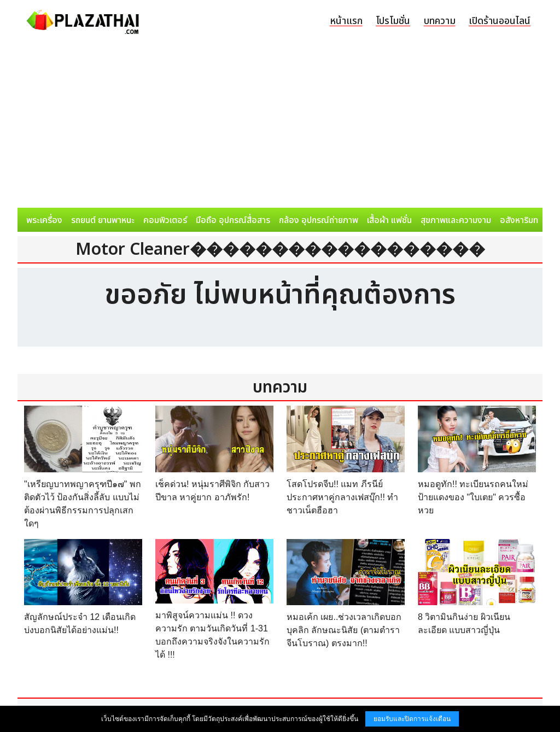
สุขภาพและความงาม (456, 220)
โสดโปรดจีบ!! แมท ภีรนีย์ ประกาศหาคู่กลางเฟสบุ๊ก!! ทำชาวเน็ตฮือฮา (342, 497)
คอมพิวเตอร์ (165, 220)
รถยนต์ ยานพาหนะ (103, 220)
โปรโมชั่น (393, 21)
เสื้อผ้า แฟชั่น (389, 220)
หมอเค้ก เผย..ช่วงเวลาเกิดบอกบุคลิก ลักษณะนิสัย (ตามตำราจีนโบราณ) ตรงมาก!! (344, 630)
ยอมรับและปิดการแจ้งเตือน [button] (412, 719)
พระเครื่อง (44, 220)
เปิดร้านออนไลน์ (500, 21)
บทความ (440, 21)
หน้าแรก (346, 21)
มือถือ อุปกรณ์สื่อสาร (233, 220)
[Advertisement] (280, 126)
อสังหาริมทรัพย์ (527, 220)
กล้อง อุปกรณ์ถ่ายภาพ (319, 220)
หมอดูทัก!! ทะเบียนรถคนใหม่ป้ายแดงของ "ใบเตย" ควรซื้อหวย (473, 497)
